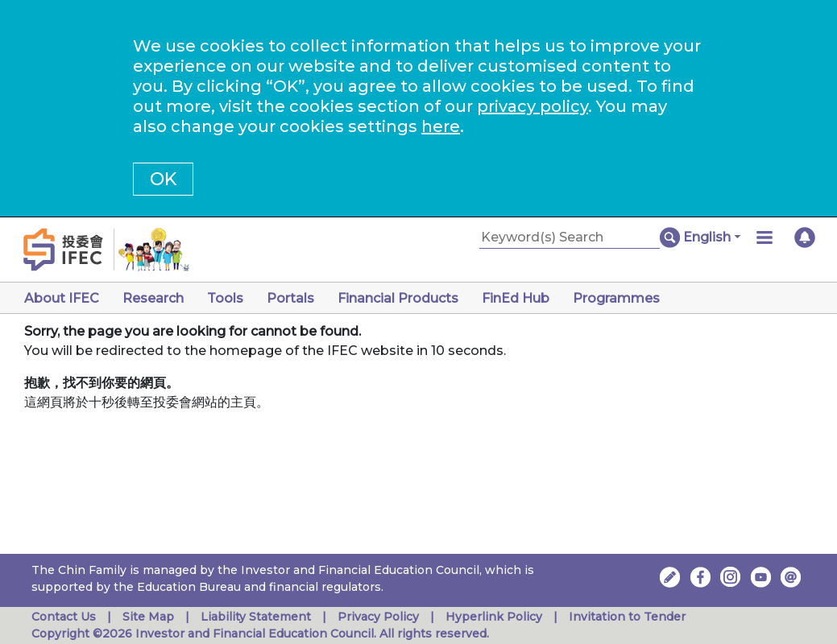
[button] (712, 237)
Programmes (616, 298)
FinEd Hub (516, 298)
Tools (225, 298)
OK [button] (163, 179)
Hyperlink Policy (494, 617)
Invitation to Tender (627, 617)
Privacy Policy (378, 617)
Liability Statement (256, 617)
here (441, 126)
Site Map (148, 617)
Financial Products (398, 298)
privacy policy (532, 106)
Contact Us (64, 617)
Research (153, 298)
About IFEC (62, 298)
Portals (290, 298)
